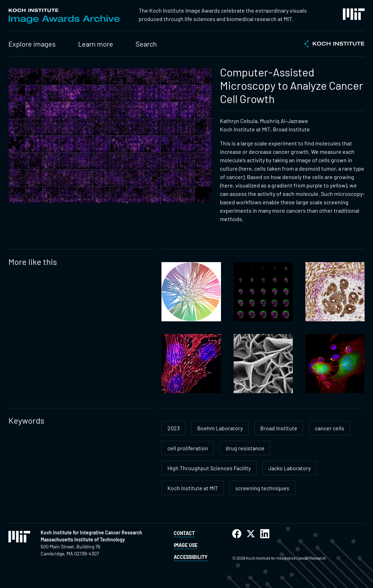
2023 (174, 428)
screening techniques (262, 488)
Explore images (32, 44)
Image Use (186, 545)
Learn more (96, 44)
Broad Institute (279, 428)
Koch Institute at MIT (193, 488)
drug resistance (245, 448)
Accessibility (191, 557)
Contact (184, 533)
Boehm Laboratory (220, 428)
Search (146, 44)
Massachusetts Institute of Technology (83, 539)
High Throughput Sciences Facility (209, 468)
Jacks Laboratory (289, 468)
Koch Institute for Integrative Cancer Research (91, 532)
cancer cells (330, 428)
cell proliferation (188, 448)
